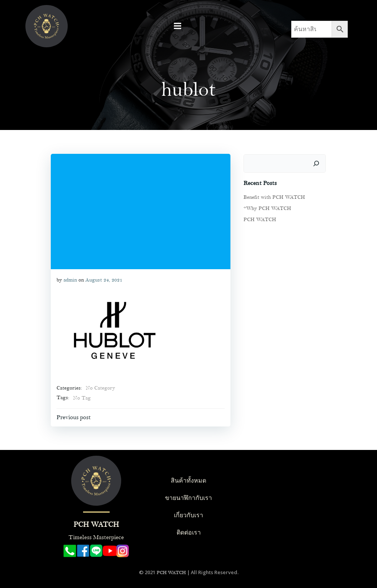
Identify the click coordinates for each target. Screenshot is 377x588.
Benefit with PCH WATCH (273, 196)
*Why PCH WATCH (266, 207)
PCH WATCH (259, 218)
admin (69, 279)
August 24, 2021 (103, 279)
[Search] (317, 162)
